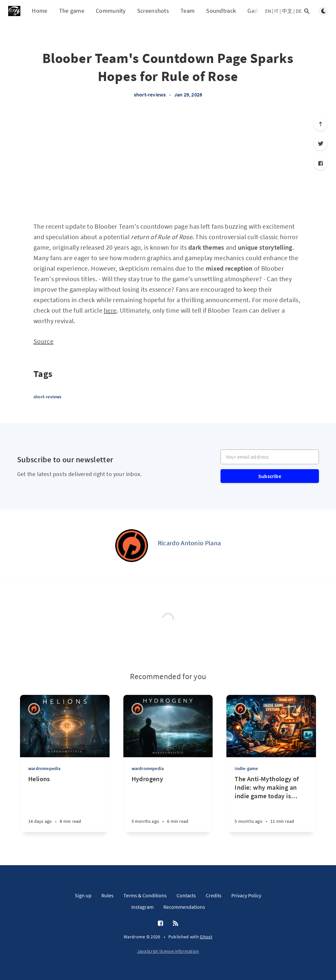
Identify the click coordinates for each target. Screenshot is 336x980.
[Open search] (307, 11)
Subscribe (270, 476)
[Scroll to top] (321, 124)
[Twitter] (321, 144)
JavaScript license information (168, 951)
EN (268, 11)
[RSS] (176, 924)
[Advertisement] (168, 163)
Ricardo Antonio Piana (189, 543)
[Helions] (65, 803)
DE (299, 11)
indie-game (246, 768)
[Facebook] (321, 163)
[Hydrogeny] (168, 803)
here (110, 310)
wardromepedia (44, 768)
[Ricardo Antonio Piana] (132, 546)
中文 (287, 11)
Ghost (206, 937)
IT (276, 11)
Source (43, 341)
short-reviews (150, 94)
